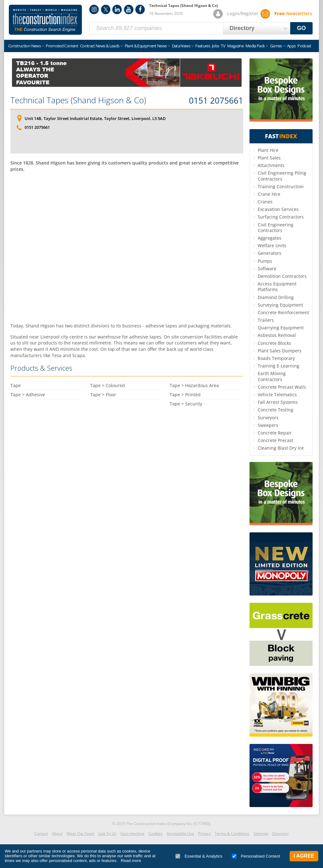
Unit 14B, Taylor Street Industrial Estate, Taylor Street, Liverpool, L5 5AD (95, 118)
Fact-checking (132, 833)
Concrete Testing (276, 410)
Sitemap (261, 833)
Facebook (140, 9)
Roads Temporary (276, 358)
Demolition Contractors (282, 276)
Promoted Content (62, 46)
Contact (41, 833)
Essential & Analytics (199, 856)
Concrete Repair (275, 433)
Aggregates (270, 238)
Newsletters (293, 13)
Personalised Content (256, 856)
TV (223, 46)
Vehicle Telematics (277, 395)
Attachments (271, 165)
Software (267, 269)
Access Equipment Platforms (277, 287)
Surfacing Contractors (281, 217)
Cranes (265, 202)
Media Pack (255, 46)
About (57, 833)
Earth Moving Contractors (272, 376)
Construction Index (45, 20)
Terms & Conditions (232, 833)
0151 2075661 (216, 101)
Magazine (235, 46)
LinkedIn (117, 9)
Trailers (266, 320)
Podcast (304, 46)
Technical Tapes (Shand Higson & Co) (78, 100)
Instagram (94, 9)
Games (276, 46)
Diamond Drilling (276, 297)
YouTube (129, 9)
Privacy (204, 833)
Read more (131, 861)
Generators (270, 253)
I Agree (304, 856)
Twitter (106, 9)
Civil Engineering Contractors (276, 227)
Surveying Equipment (280, 305)
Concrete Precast (276, 440)
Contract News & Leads (100, 46)
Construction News (24, 46)
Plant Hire (268, 150)
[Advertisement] (127, 247)
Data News (181, 46)
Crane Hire (269, 194)
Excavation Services (278, 209)
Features (203, 46)
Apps (291, 46)
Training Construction (281, 186)
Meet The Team (80, 833)
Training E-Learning (279, 366)
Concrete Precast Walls (282, 387)
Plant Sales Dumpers (280, 351)
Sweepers (268, 425)
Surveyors (268, 418)
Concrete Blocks (274, 343)
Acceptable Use (180, 833)
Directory (280, 833)
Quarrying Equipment (281, 328)
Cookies (156, 833)
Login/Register (243, 13)
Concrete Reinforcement (283, 312)
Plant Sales (269, 158)
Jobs (215, 46)
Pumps (265, 261)
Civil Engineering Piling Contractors (282, 176)
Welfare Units (272, 245)
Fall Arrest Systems (278, 402)
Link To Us (107, 833)
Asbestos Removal (277, 335)
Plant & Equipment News (146, 46)
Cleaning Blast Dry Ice (281, 448)
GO (302, 28)
